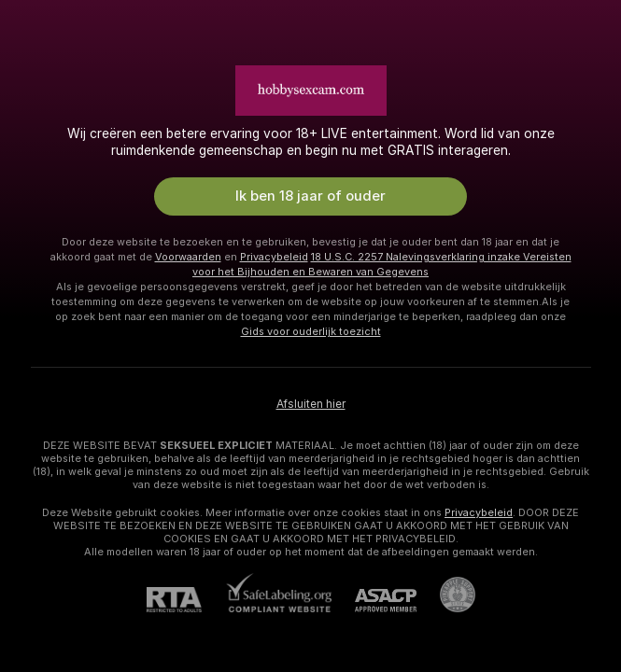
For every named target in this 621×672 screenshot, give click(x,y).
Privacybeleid (274, 257)
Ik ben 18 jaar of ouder (310, 196)
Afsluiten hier (311, 404)
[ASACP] (374, 601)
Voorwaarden (188, 257)
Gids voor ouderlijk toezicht (311, 331)
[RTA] (186, 600)
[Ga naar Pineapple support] (446, 595)
